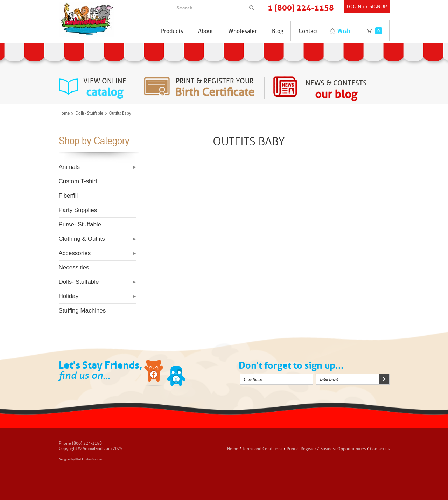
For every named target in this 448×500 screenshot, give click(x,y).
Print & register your (215, 88)
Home (64, 114)
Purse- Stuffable (80, 224)
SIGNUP (378, 7)
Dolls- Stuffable (89, 114)
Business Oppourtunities (343, 449)
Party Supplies (78, 210)
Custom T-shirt (78, 181)
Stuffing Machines (82, 311)
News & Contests (336, 90)
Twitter (176, 374)
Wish (344, 31)
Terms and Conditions (263, 449)
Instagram (198, 374)
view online (105, 88)
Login (354, 7)
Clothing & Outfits (82, 239)
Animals (69, 167)
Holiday (69, 296)
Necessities (74, 268)
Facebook (154, 374)
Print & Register (301, 449)
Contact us (380, 449)
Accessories (75, 253)
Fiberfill (68, 196)
